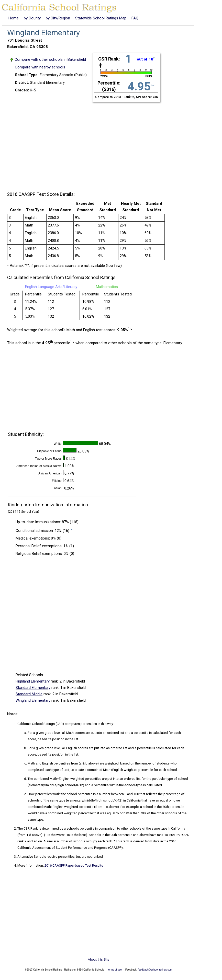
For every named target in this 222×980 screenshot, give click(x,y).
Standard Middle (29, 694)
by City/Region (58, 18)
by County (32, 18)
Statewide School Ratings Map (101, 18)
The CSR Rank (28, 828)
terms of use (115, 970)
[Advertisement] (101, 141)
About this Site (99, 959)
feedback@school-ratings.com (155, 970)
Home (14, 18)
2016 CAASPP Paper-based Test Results (74, 865)
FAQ (135, 18)
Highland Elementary (33, 681)
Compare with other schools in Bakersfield (50, 59)
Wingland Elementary (33, 700)
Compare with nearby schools (40, 67)
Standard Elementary (33, 688)
